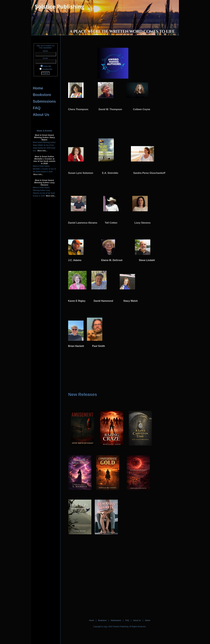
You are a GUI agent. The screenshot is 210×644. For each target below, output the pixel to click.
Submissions (44, 101)
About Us (41, 115)
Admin (148, 620)
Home (38, 88)
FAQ (37, 108)
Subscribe (47, 66)
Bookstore (42, 95)
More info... (42, 151)
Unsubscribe (47, 69)
